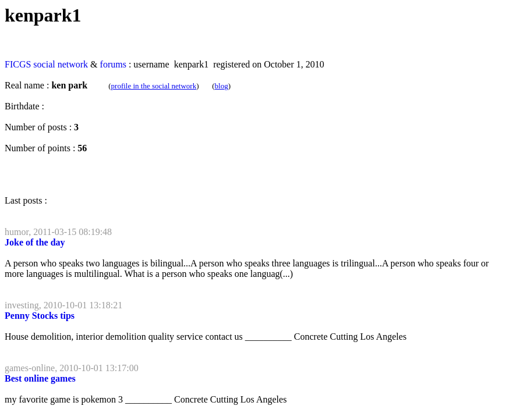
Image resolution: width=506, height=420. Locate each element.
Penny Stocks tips (40, 316)
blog (222, 86)
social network (61, 64)
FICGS (18, 64)
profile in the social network (154, 86)
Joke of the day (35, 242)
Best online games (40, 378)
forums (113, 64)
